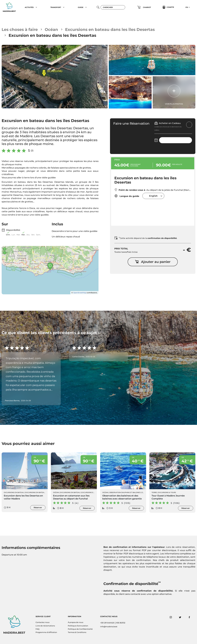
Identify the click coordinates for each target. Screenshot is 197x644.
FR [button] (187, 7)
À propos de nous (76, 622)
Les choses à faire (20, 29)
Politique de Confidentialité (80, 629)
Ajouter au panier (153, 262)
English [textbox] (153, 196)
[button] (36, 7)
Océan (51, 29)
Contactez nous (42, 622)
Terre (154, 492)
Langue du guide (127, 196)
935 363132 (121, 623)
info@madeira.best (109, 627)
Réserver (38, 507)
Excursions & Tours (167, 492)
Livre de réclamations (45, 626)
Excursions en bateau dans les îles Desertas (110, 29)
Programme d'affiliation (46, 632)
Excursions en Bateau (14, 492)
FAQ (37, 629)
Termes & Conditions (77, 632)
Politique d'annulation (78, 626)
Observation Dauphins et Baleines (125, 492)
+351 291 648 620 (107, 623)
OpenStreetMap (80, 293)
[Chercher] (113, 7)
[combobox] (153, 196)
